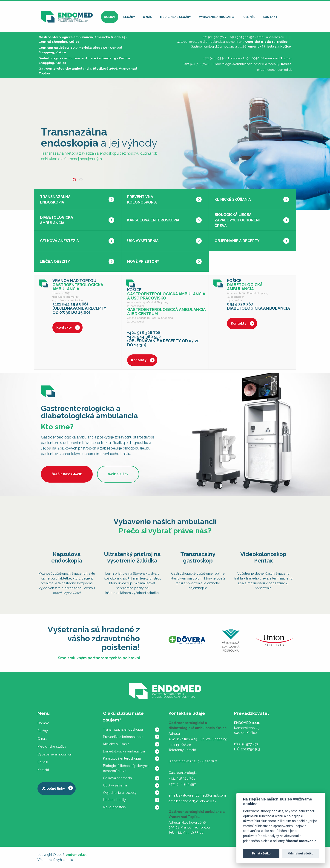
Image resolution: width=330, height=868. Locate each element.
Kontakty (64, 327)
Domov (110, 17)
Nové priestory (143, 262)
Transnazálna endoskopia (55, 199)
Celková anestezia (59, 241)
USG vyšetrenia (143, 241)
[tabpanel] (165, 144)
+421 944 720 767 (195, 64)
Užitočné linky (53, 788)
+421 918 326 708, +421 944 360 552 (228, 37)
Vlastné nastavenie (301, 841)
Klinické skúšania (233, 199)
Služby (129, 17)
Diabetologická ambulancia (57, 220)
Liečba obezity (55, 262)
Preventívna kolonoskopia (142, 199)
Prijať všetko (261, 853)
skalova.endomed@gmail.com (202, 795)
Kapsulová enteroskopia (153, 220)
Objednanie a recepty (237, 241)
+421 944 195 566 (215, 58)
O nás (147, 17)
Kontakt (270, 17)
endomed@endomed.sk (274, 70)
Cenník (249, 17)
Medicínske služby (175, 17)
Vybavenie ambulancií (217, 17)
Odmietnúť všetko (301, 853)
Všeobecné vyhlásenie (55, 860)
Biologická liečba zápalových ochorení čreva (237, 220)
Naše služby (118, 474)
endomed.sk (76, 855)
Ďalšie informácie (67, 474)
